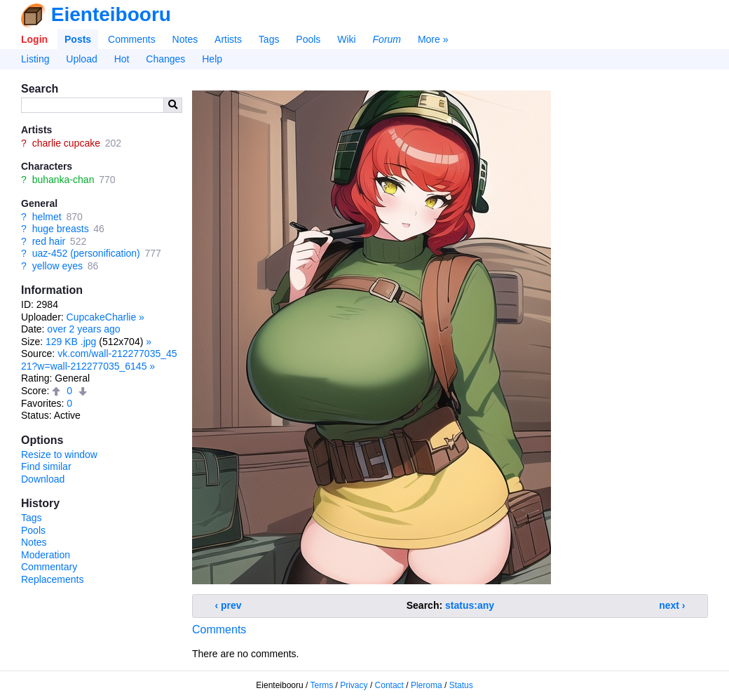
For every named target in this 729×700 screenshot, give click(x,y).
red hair (49, 241)
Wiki (346, 39)
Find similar (46, 466)
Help (212, 59)
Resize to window (59, 455)
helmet (47, 217)
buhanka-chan (63, 180)
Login (34, 39)
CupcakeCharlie (102, 317)
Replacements (53, 579)
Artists (228, 39)
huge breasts (61, 229)
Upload (81, 59)
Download (43, 479)
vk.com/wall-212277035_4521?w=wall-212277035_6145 (99, 360)
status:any (470, 605)
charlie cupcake (66, 143)
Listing (35, 59)
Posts (78, 39)
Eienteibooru (111, 14)
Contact (389, 685)
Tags (269, 39)
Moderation (46, 555)
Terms (322, 685)
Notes (185, 39)
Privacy (354, 685)
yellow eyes (57, 266)
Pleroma (427, 685)
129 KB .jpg (71, 342)
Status (461, 685)
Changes (165, 59)
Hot (122, 59)
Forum (387, 39)
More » (433, 39)
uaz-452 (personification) (86, 253)
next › (672, 605)
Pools (308, 39)
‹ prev (229, 605)
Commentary (49, 567)
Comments (132, 39)
